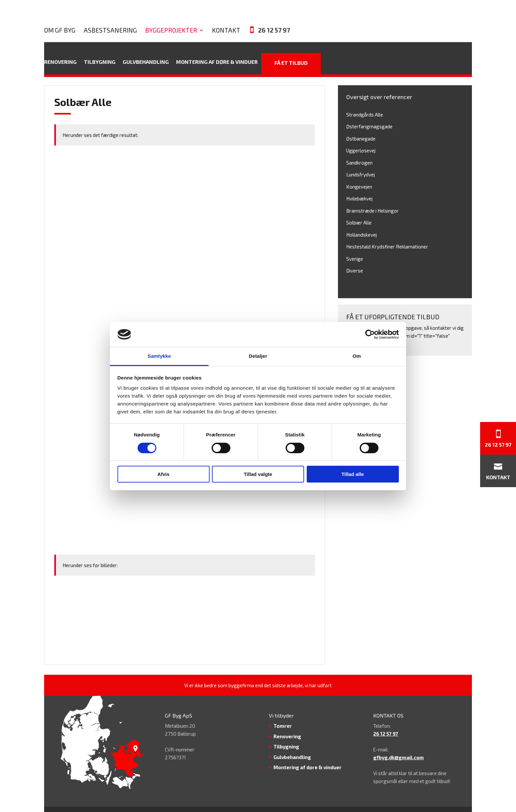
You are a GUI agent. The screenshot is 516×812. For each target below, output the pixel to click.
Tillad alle (352, 474)
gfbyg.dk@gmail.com (399, 745)
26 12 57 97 (360, 14)
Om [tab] (357, 356)
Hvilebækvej (359, 186)
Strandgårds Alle (365, 102)
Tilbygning (100, 50)
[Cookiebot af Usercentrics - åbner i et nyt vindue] (370, 334)
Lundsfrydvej (361, 162)
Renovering (60, 50)
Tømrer (283, 713)
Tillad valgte (258, 474)
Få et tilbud (291, 50)
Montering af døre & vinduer (217, 50)
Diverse (355, 258)
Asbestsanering (196, 14)
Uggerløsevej (361, 138)
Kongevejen (359, 174)
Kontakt (312, 14)
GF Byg (278, 803)
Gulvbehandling (146, 50)
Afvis (163, 474)
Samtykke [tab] (159, 356)
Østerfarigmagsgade (369, 114)
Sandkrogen (359, 150)
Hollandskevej (361, 222)
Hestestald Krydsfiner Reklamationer (387, 234)
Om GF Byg (145, 14)
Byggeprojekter (257, 14)
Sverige (355, 246)
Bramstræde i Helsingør (373, 198)
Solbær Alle (359, 210)
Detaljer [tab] (258, 356)
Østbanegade (361, 126)
